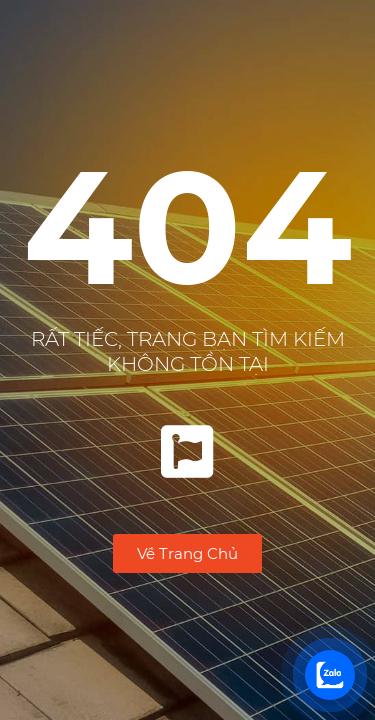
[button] (187, 553)
